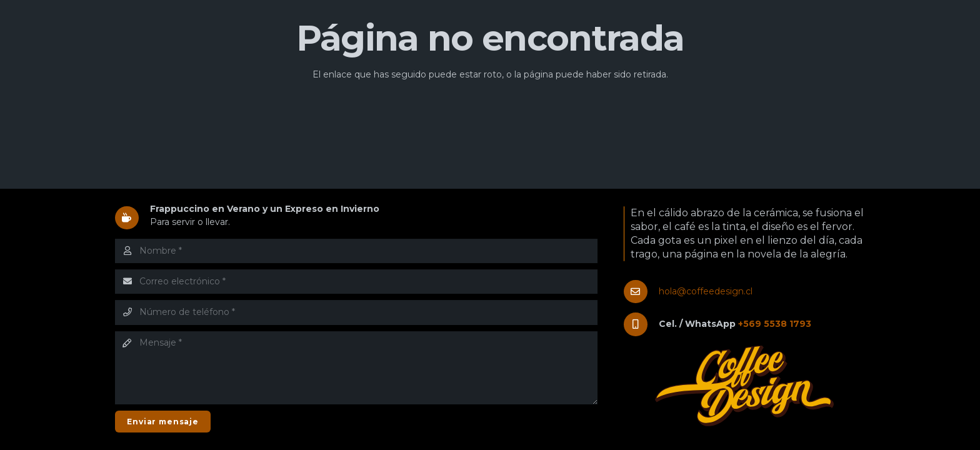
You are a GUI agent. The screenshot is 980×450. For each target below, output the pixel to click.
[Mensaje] (356, 368)
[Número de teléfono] (356, 312)
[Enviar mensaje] (163, 422)
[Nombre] (356, 251)
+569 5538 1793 (775, 324)
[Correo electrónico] (356, 282)
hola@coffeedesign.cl (706, 291)
